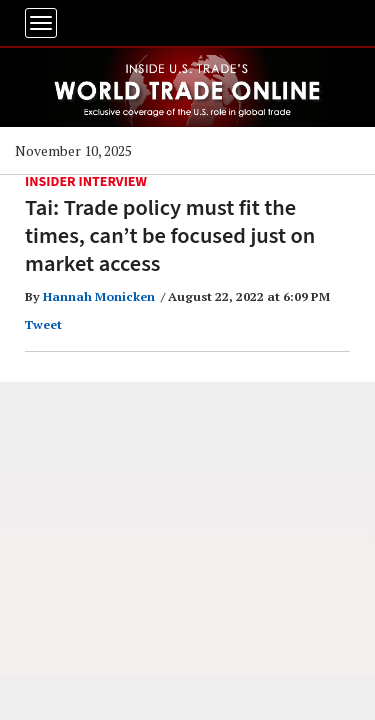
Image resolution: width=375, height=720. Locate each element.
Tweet (43, 324)
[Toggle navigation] (41, 23)
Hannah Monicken (99, 296)
